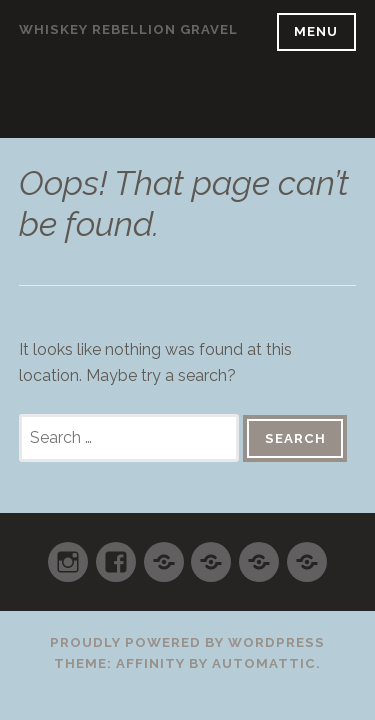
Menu (316, 31)
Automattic (264, 663)
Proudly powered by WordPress (187, 642)
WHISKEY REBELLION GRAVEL (128, 29)
